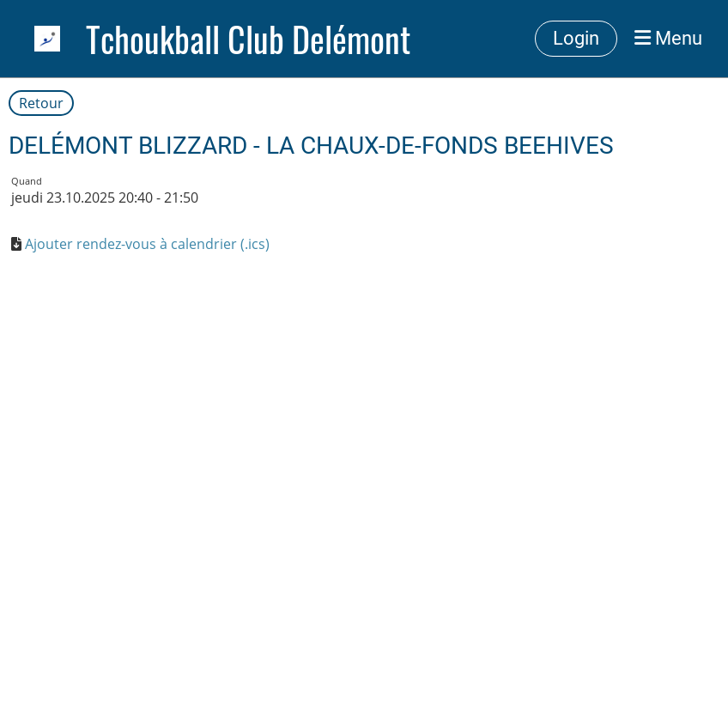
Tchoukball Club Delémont (248, 39)
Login (576, 38)
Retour (41, 103)
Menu (668, 38)
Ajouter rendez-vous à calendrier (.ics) (147, 244)
